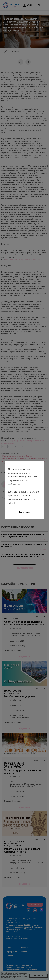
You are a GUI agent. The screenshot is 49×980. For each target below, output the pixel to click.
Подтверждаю (25, 512)
